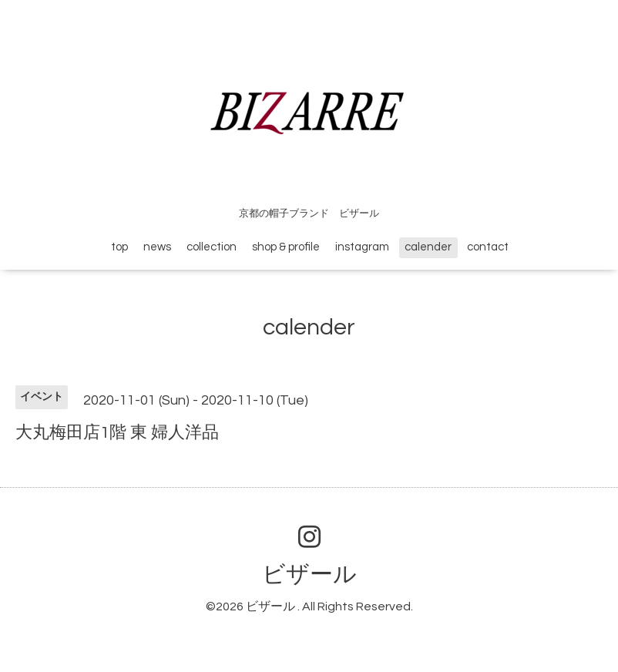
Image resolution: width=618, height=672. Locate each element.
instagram (362, 247)
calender (428, 247)
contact (488, 247)
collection (212, 247)
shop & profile (286, 247)
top (119, 247)
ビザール (309, 575)
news (157, 247)
